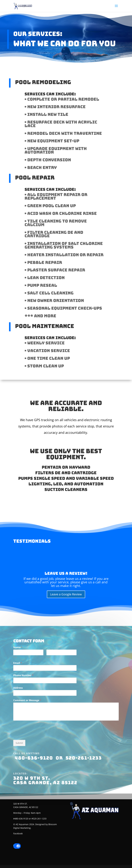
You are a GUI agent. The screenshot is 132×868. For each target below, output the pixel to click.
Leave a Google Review (66, 594)
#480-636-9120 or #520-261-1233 (30, 819)
